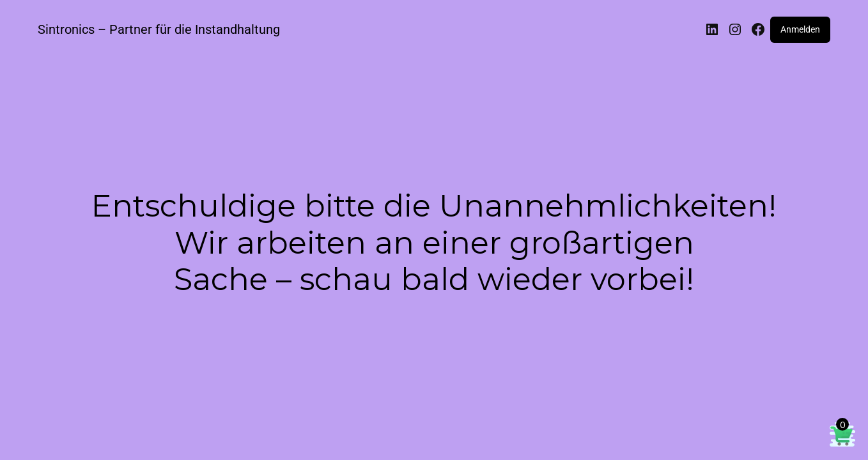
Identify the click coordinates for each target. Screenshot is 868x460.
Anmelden (800, 29)
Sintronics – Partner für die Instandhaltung (159, 29)
